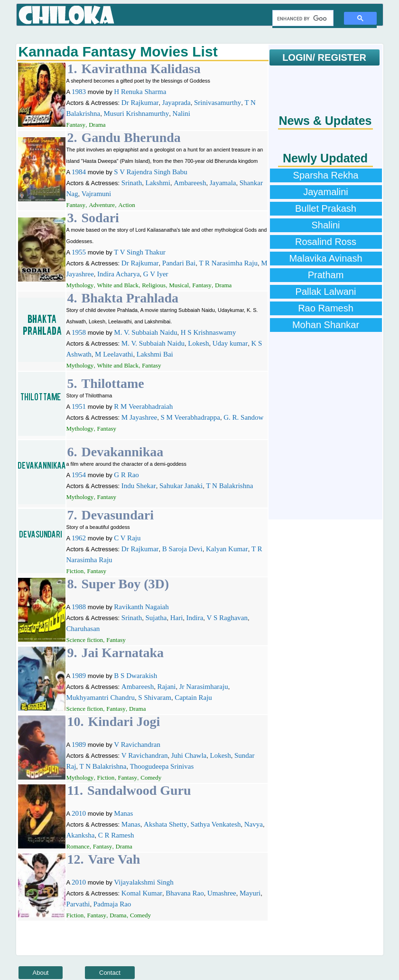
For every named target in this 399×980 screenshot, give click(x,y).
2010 (79, 813)
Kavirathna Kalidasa (141, 69)
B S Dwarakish (135, 676)
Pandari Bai (179, 263)
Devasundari (118, 515)
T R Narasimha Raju (228, 263)
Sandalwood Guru (139, 790)
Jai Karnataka (123, 653)
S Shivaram (155, 697)
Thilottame (113, 383)
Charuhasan (83, 629)
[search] (302, 19)
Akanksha (81, 835)
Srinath (132, 183)
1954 (79, 475)
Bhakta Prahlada (130, 298)
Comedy (151, 777)
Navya (254, 824)
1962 (79, 538)
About (41, 973)
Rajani (166, 687)
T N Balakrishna (229, 486)
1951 (79, 406)
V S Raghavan (227, 618)
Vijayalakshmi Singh (144, 882)
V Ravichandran (137, 744)
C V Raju (127, 538)
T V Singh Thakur (140, 252)
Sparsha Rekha (326, 175)
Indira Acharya (119, 274)
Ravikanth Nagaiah (141, 607)
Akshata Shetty (165, 824)
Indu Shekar (139, 486)
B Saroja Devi (182, 549)
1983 (79, 92)
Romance (78, 846)
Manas (123, 813)
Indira (195, 618)
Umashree (222, 893)
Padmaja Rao (112, 904)
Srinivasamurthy (218, 103)
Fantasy (76, 125)
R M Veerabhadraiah (143, 406)
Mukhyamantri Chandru (101, 697)
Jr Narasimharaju (204, 687)
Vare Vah (114, 859)
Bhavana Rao (185, 893)
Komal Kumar (142, 893)
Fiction (75, 571)
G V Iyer (156, 274)
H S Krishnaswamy (209, 332)
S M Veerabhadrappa (190, 417)
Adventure (102, 205)
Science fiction (85, 640)
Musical (179, 285)
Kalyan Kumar (227, 549)
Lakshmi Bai (155, 354)
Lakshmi (158, 183)
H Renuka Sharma (140, 92)
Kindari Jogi (124, 721)
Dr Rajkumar (140, 103)
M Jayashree (139, 417)
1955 (79, 252)
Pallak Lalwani (326, 292)
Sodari (100, 218)
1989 (79, 676)
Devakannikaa (123, 452)
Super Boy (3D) (125, 584)
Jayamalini (325, 192)
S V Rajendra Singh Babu (150, 172)
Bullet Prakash (326, 208)
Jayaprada (176, 103)
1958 (79, 332)
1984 (79, 172)
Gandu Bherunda (131, 137)
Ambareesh (190, 183)
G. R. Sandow (243, 417)
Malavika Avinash (325, 258)
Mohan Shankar (326, 325)
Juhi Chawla (189, 755)
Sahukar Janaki (181, 486)
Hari (177, 618)
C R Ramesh (116, 835)
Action (126, 205)
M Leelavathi (114, 354)
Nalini (182, 113)
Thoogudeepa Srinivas (162, 766)
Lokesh (198, 343)
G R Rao (126, 475)
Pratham (326, 275)
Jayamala (223, 183)
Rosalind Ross (326, 242)
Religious (154, 285)
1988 (79, 607)
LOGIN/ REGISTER (324, 57)
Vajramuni (96, 194)
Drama (97, 125)
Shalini (325, 225)
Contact (110, 973)
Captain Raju (193, 697)
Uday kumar (230, 343)
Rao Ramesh (326, 308)
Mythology (80, 285)
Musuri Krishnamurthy (136, 113)
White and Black (118, 285)
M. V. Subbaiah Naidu (145, 332)
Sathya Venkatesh (216, 824)
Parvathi (78, 904)
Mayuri (250, 893)
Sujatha (156, 618)
